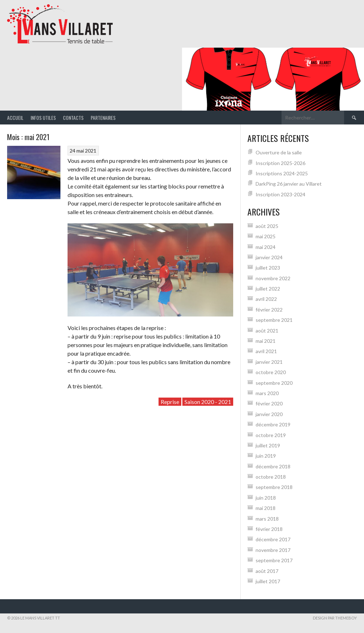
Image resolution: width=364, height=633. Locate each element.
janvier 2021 (269, 362)
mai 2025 (266, 236)
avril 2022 (266, 299)
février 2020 (269, 403)
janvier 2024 (269, 257)
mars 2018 (267, 519)
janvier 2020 (269, 414)
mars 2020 (267, 393)
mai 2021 (266, 341)
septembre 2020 (274, 383)
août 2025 (267, 226)
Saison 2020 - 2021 (208, 402)
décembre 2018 (273, 466)
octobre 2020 (271, 372)
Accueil (15, 118)
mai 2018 (266, 508)
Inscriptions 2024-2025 (282, 173)
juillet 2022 (268, 289)
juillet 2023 (268, 268)
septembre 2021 (274, 320)
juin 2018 (266, 498)
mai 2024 (266, 247)
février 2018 (269, 529)
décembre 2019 (273, 424)
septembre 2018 (274, 487)
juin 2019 (266, 456)
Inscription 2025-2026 (280, 163)
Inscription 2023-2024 (280, 194)
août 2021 (267, 331)
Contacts (73, 118)
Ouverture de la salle (279, 152)
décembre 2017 (273, 539)
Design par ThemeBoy (335, 618)
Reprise (170, 402)
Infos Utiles (43, 118)
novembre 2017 (273, 550)
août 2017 (267, 571)
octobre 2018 (271, 477)
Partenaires (103, 118)
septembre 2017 (274, 560)
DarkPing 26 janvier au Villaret (289, 184)
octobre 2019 (271, 435)
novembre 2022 (273, 278)
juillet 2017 (268, 581)
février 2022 (269, 310)
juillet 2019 (268, 445)
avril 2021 (266, 351)
